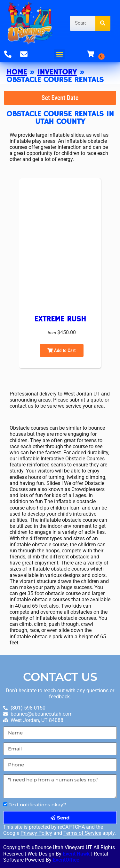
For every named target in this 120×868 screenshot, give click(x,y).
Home (17, 72)
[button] (59, 54)
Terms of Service (82, 833)
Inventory (57, 72)
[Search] (103, 23)
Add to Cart (61, 350)
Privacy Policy (36, 833)
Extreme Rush (60, 319)
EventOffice (66, 860)
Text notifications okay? (37, 805)
